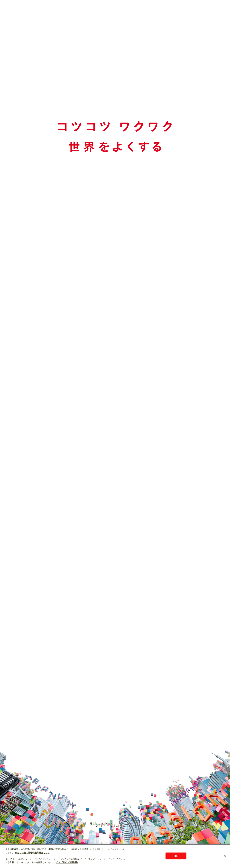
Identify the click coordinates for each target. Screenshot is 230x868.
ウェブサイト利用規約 (67, 862)
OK (176, 856)
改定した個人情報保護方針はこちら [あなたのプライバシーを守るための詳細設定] (32, 853)
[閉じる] (225, 856)
